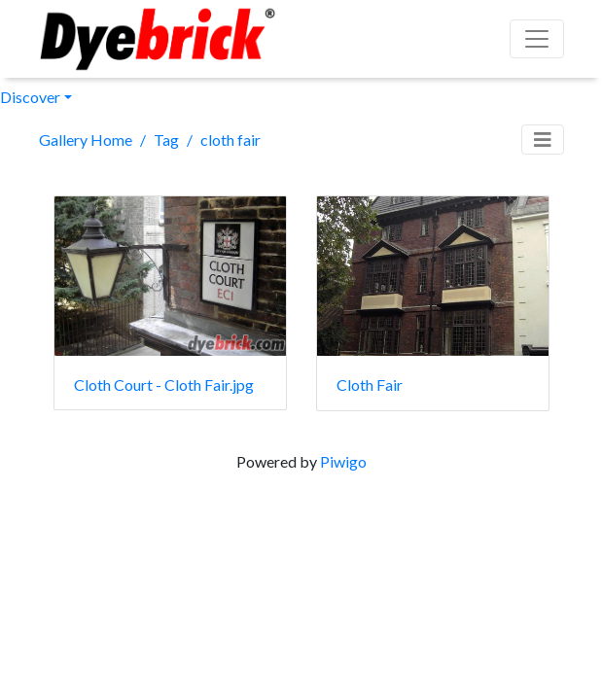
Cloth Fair (370, 385)
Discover (30, 97)
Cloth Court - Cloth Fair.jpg (164, 385)
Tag (166, 140)
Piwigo (343, 461)
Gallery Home (86, 140)
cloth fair (230, 140)
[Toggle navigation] (543, 140)
